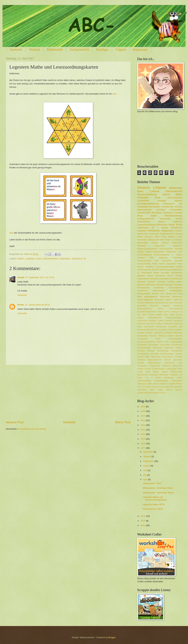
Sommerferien (168, 357)
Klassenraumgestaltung (147, 249)
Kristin (21, 305)
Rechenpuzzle (143, 288)
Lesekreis (161, 282)
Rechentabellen (176, 288)
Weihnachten (159, 252)
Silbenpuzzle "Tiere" (152, 483)
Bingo (140, 216)
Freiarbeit (143, 197)
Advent (150, 276)
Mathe (180, 282)
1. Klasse (162, 228)
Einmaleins (160, 276)
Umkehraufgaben (159, 369)
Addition (21, 259)
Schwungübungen (167, 354)
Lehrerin (170, 330)
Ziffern (150, 384)
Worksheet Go (176, 375)
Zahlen (180, 378)
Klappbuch (178, 246)
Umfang (140, 369)
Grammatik (165, 219)
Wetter (140, 237)
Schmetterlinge (163, 351)
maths (152, 390)
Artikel (171, 303)
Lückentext (169, 333)
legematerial (142, 390)
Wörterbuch (177, 297)
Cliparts (121, 49)
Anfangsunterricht (146, 219)
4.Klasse (179, 240)
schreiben (161, 210)
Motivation (169, 285)
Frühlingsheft (168, 324)
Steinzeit (168, 360)
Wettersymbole (177, 372)
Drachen (179, 315)
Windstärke (154, 375)
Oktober (147, 456)
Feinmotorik (178, 321)
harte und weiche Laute (147, 387)
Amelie (21, 277)
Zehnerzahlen (177, 381)
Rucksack (141, 351)
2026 (143, 407)
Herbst (179, 219)
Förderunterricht (144, 261)
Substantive (178, 360)
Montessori (162, 225)
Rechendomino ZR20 (153, 509)
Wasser (165, 372)
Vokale (140, 372)
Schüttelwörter (176, 291)
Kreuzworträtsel (166, 249)
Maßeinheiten (142, 336)
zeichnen (179, 390)
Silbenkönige (156, 357)
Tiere (157, 197)
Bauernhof (154, 306)
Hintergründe (161, 327)
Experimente (142, 321)
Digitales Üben (162, 315)
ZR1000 (155, 270)
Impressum (140, 49)
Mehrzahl (141, 285)
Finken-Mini (177, 243)
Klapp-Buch (160, 246)
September (149, 461)
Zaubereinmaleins (161, 381)
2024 (143, 416)
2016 (143, 516)
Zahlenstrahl (146, 273)
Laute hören (162, 330)
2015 (143, 521)
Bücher (154, 312)
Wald (139, 297)
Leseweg (178, 234)
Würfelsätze (169, 378)
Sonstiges (102, 49)
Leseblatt (162, 201)
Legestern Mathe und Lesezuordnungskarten (155, 498)
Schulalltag (155, 354)
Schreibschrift (144, 213)
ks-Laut (160, 387)
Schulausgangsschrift (165, 267)
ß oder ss (162, 393)
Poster (179, 237)
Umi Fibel (178, 294)
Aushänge (178, 303)
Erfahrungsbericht (155, 318)
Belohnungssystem (144, 309)
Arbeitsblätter (176, 210)
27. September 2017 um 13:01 (40, 277)
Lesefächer (178, 330)
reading (160, 390)
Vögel (148, 372)
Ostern (158, 339)
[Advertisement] (68, 393)
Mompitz (171, 336)
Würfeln (158, 378)
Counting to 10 (176, 312)
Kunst (162, 264)
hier (114, 94)
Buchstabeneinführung (148, 204)
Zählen (156, 273)
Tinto (162, 294)
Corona (166, 312)
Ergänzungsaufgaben (174, 318)
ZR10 (157, 237)
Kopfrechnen (143, 234)
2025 (143, 411)
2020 (143, 434)
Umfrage (148, 369)
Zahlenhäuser (165, 270)
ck (167, 384)
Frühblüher (178, 258)
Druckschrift (177, 228)
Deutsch (34, 49)
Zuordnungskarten (162, 255)
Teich (180, 363)
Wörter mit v (145, 378)
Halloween (142, 246)
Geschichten (165, 279)
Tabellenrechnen (154, 363)
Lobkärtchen (158, 333)
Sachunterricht (79, 49)
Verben (148, 252)
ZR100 (179, 225)
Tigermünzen (177, 366)
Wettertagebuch (151, 297)
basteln (163, 384)
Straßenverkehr (144, 294)
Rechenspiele (177, 345)
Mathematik (55, 49)
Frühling (159, 324)
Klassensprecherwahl (145, 330)
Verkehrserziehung (173, 216)
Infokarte (178, 231)
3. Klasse (177, 255)
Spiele (154, 216)
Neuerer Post (15, 422)
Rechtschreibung (147, 194)
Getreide (179, 261)
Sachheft (151, 351)
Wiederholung (143, 375)
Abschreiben (143, 243)
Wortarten (149, 237)
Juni (145, 470)
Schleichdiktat (158, 291)
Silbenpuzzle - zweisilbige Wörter (158, 493)
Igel (181, 327)
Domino (179, 207)
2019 (143, 439)
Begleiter (166, 306)
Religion (179, 348)
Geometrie (154, 279)
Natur (180, 264)
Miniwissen (151, 285)
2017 (143, 448)
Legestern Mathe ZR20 (154, 504)
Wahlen (156, 372)
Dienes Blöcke (148, 315)
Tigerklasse (166, 366)
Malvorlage (178, 333)
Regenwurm (169, 348)
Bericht (161, 309)
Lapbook (151, 282)
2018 (143, 444)
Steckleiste (157, 213)
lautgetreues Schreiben (173, 387)
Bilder (179, 194)
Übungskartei (177, 273)
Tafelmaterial (169, 363)
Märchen (179, 336)
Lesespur (171, 282)
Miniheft (172, 237)
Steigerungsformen (154, 360)
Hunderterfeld (176, 279)
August (147, 466)
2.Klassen (141, 303)
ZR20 (168, 240)
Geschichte (167, 261)
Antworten (22, 295)
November (148, 452)
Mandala (179, 249)
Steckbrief (141, 360)
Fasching (168, 321)
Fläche (170, 276)
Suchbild (141, 363)
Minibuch (162, 336)
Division (155, 243)
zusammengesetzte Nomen (148, 393)
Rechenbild (142, 240)
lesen (39, 259)
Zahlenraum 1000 (174, 252)
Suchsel (155, 294)
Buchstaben (155, 207)
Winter (172, 225)
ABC (152, 258)
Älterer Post (123, 422)
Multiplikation (154, 231)
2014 (143, 525)
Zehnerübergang (144, 255)
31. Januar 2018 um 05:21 (38, 305)
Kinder (164, 237)
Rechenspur (159, 288)
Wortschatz (165, 297)
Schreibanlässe (143, 354)
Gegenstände (143, 279)
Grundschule (168, 207)
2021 (143, 430)
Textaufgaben (142, 366)
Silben (147, 357)
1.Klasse (159, 188)
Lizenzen (149, 333)
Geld (156, 261)
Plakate (141, 252)
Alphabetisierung (162, 303)
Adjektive (141, 276)
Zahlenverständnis (145, 300)
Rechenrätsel (165, 345)
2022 (143, 425)
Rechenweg (158, 348)
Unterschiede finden (174, 369)
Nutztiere (178, 285)
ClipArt (166, 194)
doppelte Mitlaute (175, 384)
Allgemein (163, 258)
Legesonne (171, 264)
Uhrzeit (169, 294)
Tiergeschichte (155, 366)
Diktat (172, 315)
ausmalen (165, 273)
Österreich (178, 300)
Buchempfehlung (176, 309)
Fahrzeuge (152, 321)
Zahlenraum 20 (79, 259)
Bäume (162, 222)
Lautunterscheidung (147, 225)
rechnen (169, 390)
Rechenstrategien (144, 348)
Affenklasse (150, 303)
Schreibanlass (177, 351)
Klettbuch (178, 222)
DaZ (139, 315)
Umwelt (179, 267)
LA (155, 330)
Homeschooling (144, 264)
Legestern (30, 259)
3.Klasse (141, 258)
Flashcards (141, 324)
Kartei (155, 264)
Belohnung (178, 306)
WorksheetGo (144, 222)
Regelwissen (167, 231)
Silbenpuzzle (153, 240)
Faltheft (161, 321)
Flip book (151, 324)
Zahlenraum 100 (173, 204)
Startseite (16, 49)
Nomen (140, 267)
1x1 (172, 240)
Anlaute (179, 213)
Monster (160, 285)
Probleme (150, 267)
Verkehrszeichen (144, 270)
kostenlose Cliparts (163, 300)
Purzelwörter (142, 345)
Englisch (141, 318)
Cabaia (160, 312)
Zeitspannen (142, 384)
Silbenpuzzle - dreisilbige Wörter (158, 488)
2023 (143, 420)
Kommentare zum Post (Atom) (32, 429)
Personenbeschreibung (146, 342)
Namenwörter (142, 339)
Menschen (153, 336)
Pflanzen (160, 342)
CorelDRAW (143, 201)
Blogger (112, 637)
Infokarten (142, 282)
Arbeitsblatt (143, 207)
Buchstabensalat (144, 312)
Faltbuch (165, 243)
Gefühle (179, 276)
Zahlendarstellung (144, 381)
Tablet (162, 240)
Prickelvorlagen (176, 342)
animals (156, 384)
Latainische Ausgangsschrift (161, 234)
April (145, 479)
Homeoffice (173, 327)
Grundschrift (149, 327)
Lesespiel (141, 333)
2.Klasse (154, 191)
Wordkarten (164, 375)
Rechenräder (154, 345)
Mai (145, 475)
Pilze (167, 342)
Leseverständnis (50, 259)
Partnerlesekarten (175, 339)
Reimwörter (142, 291)
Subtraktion (65, 259)
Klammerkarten (144, 210)
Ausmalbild (141, 306)
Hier (11, 233)
